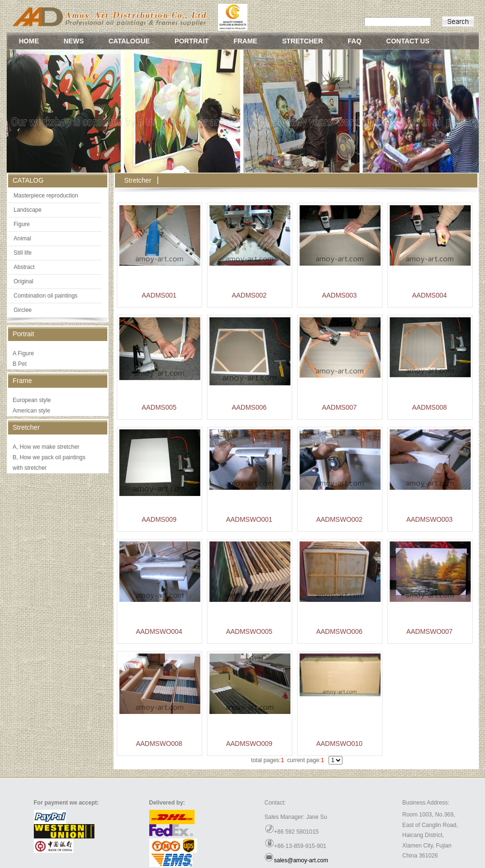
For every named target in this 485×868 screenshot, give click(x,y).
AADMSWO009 (249, 744)
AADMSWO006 (339, 631)
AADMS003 (339, 295)
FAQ (355, 41)
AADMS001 (159, 295)
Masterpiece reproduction (46, 196)
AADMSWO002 (339, 519)
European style (32, 400)
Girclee (23, 310)
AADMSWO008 (159, 744)
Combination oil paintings (46, 296)
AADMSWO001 (249, 519)
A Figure (24, 353)
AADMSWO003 (429, 519)
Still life (23, 253)
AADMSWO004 (159, 631)
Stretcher (138, 180)
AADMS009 (159, 519)
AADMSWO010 (339, 744)
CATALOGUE (129, 41)
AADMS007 (339, 407)
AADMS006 (249, 407)
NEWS (74, 41)
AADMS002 (249, 295)
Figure (22, 224)
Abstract (24, 267)
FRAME (246, 41)
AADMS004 (429, 295)
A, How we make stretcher (46, 447)
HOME (29, 41)
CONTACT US (408, 41)
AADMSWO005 (249, 631)
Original (24, 281)
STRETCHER (302, 41)
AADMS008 (429, 407)
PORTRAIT (192, 41)
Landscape (28, 210)
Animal (23, 238)
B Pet (20, 364)
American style (32, 411)
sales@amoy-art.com (301, 860)
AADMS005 (159, 407)
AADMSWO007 (429, 631)
